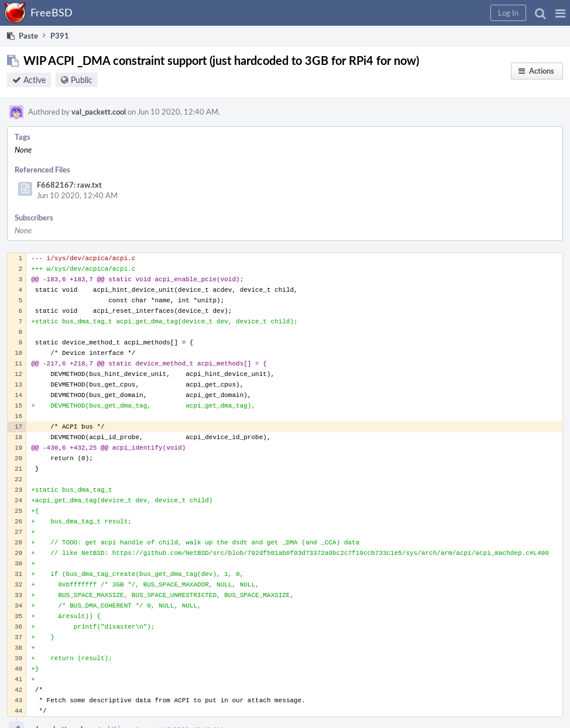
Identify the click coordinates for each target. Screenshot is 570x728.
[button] (560, 13)
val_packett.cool (99, 112)
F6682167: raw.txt (69, 185)
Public (82, 80)
